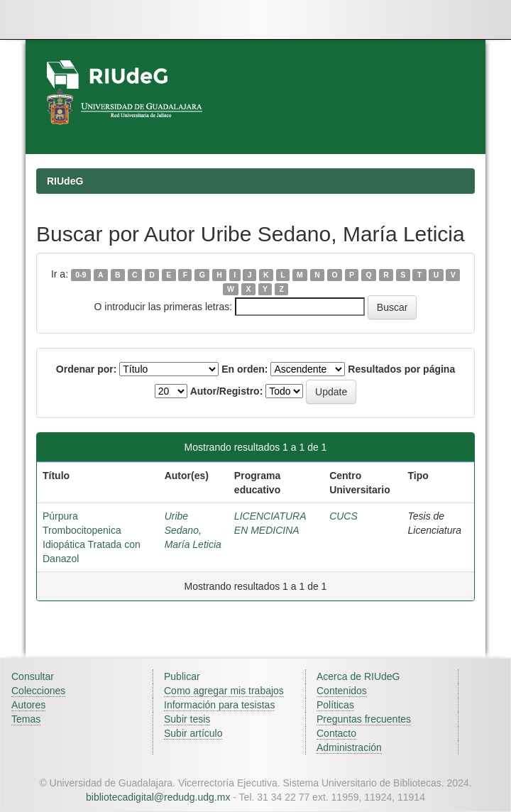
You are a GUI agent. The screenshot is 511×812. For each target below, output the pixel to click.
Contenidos (342, 691)
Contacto (336, 733)
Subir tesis (187, 719)
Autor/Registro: (227, 391)
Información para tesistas (219, 705)
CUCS (344, 516)
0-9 (81, 275)
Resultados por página (401, 369)
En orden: (244, 369)
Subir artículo (193, 733)
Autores (28, 705)
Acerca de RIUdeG (358, 676)
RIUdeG (65, 181)
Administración (349, 747)
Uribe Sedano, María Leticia (193, 530)
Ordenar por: (87, 369)
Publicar (182, 676)
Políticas (335, 705)
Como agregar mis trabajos (224, 691)
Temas (26, 719)
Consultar (33, 676)
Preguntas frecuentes (364, 719)
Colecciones (38, 691)
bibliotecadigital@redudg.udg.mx (158, 797)
